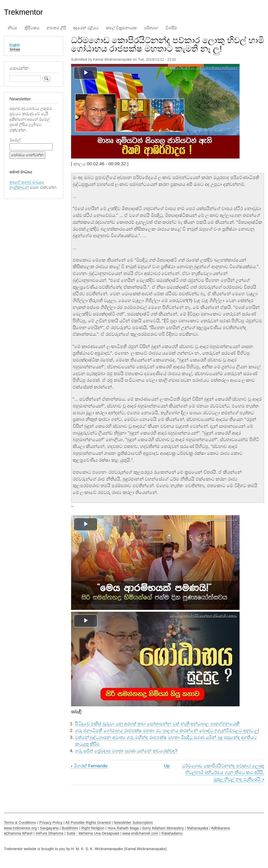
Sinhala (15, 49)
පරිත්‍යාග (151, 28)
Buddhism (70, 828)
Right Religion (93, 828)
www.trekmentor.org (20, 828)
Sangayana (49, 828)
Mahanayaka (197, 828)
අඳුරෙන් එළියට (86, 28)
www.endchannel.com (140, 833)
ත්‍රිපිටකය (32, 28)
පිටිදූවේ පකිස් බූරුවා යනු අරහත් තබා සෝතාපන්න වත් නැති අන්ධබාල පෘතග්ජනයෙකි (157, 724)
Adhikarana (220, 828)
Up (167, 766)
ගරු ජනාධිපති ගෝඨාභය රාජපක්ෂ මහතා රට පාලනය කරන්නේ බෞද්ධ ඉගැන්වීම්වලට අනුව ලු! (167, 731)
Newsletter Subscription (133, 823)
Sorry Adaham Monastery (163, 828)
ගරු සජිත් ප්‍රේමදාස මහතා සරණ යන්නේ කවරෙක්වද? (126, 751)
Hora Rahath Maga (123, 828)
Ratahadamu (172, 833)
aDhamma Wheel (18, 833)
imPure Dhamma (49, 833)
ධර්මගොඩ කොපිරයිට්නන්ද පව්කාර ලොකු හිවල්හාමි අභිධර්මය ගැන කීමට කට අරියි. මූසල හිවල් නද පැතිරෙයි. (223, 772)
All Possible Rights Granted (88, 823)
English (15, 45)
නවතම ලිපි (56, 28)
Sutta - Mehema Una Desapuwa (93, 833)
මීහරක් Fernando (89, 766)
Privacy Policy (51, 823)
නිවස (12, 28)
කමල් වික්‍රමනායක (121, 28)
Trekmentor (23, 12)
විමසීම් (171, 28)
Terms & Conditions (20, 823)
